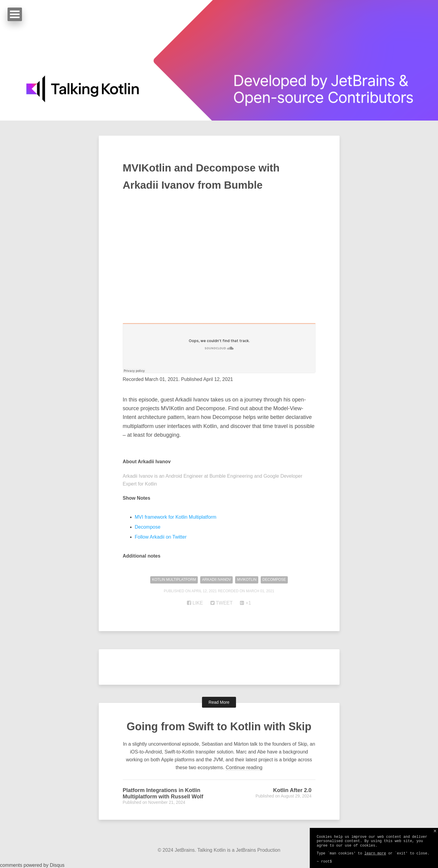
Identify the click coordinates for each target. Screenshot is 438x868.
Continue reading (244, 767)
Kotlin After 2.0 (292, 790)
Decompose (148, 527)
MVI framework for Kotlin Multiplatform (176, 517)
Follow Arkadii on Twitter (161, 537)
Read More (219, 702)
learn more (375, 854)
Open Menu (15, 14)
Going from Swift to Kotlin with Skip (219, 726)
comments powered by (32, 865)
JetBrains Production (258, 850)
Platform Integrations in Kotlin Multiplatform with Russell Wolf (163, 793)
